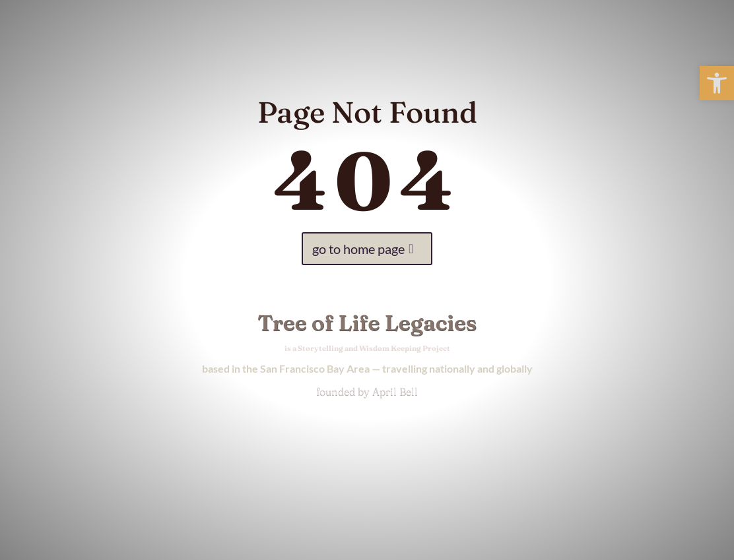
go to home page (358, 249)
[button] (717, 83)
